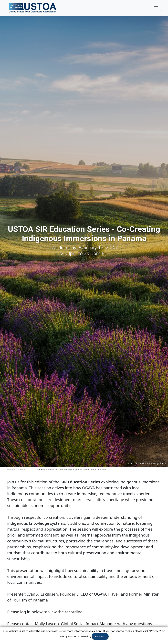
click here (95, 631)
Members (12, 469)
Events (23, 469)
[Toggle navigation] (156, 8)
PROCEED (100, 636)
